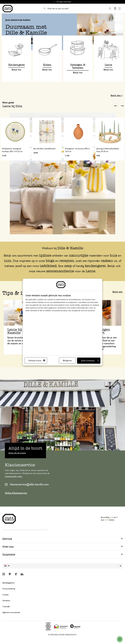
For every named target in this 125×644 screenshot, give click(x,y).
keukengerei (95, 266)
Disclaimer (6, 601)
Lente (91, 271)
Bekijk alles (118, 292)
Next (122, 106)
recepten (67, 261)
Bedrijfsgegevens (9, 583)
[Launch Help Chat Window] (120, 639)
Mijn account (110, 9)
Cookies (6, 595)
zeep (68, 266)
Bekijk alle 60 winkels (17, 453)
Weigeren (67, 361)
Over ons (8, 547)
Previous (116, 106)
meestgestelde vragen (14, 476)
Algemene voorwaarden (11, 612)
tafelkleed (48, 266)
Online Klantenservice (16, 493)
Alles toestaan (90, 361)
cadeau (107, 261)
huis (114, 255)
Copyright (6, 606)
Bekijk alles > (117, 96)
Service (7, 539)
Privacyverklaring (9, 589)
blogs (50, 261)
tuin (8, 261)
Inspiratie (9, 554)
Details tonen (37, 361)
